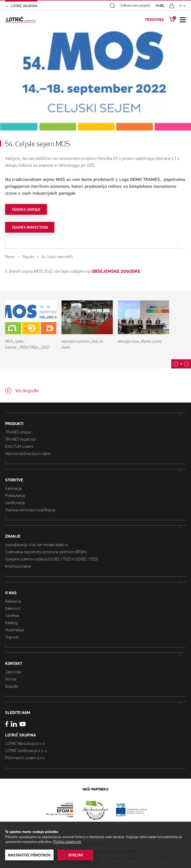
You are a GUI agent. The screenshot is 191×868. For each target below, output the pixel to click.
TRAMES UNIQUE (26, 209)
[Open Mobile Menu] (183, 20)
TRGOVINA (154, 20)
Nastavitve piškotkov (29, 855)
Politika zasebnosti (67, 842)
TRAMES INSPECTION (30, 227)
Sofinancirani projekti (135, 6)
